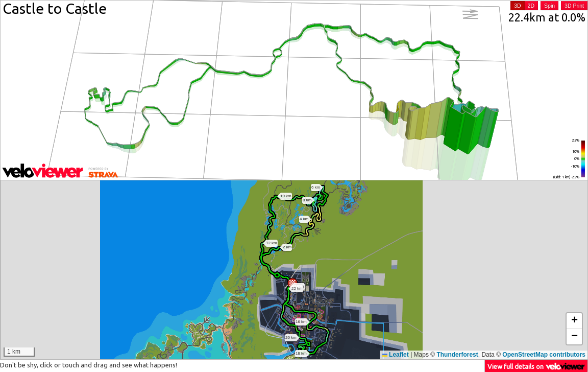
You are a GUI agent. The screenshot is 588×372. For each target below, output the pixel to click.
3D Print (574, 6)
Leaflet (396, 355)
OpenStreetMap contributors (544, 355)
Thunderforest (457, 355)
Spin (549, 6)
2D (531, 6)
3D (517, 6)
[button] (292, 283)
